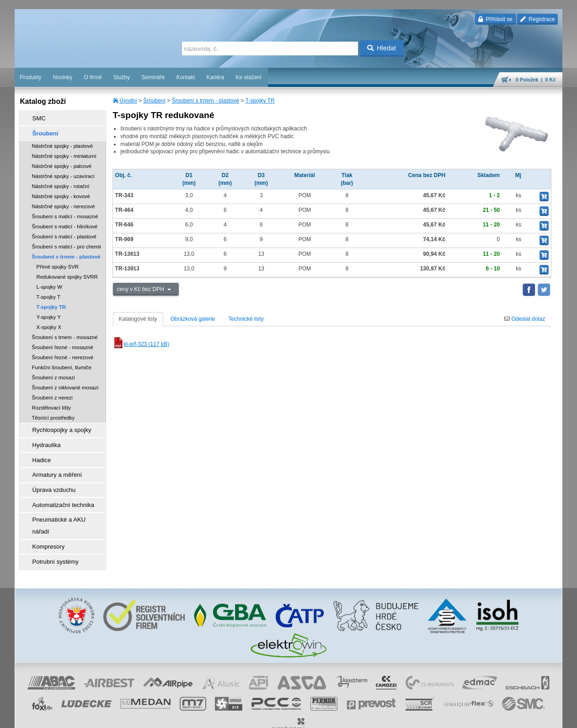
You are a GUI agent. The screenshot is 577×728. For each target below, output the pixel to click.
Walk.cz (73, 717)
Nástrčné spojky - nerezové (64, 202)
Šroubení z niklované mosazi (65, 383)
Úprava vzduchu (49, 476)
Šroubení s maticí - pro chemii (67, 243)
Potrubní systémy (51, 528)
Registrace (537, 19)
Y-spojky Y (49, 313)
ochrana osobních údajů (311, 717)
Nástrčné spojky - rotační (61, 182)
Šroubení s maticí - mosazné (65, 212)
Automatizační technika (58, 489)
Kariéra (216, 77)
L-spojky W (49, 283)
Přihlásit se (495, 19)
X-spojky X (49, 323)
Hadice (38, 451)
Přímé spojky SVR (58, 263)
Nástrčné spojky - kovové (61, 192)
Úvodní (128, 101)
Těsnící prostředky (53, 414)
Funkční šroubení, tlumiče (62, 363)
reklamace (355, 717)
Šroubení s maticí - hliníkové (65, 222)
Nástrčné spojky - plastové (63, 142)
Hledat (382, 48)
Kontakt (186, 77)
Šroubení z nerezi (52, 394)
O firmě (93, 77)
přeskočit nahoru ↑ (537, 717)
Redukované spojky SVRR (67, 273)
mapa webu (468, 717)
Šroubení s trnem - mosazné (65, 333)
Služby (122, 77)
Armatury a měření (52, 464)
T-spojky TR (260, 101)
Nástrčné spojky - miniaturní (64, 152)
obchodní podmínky (257, 717)
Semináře (153, 77)
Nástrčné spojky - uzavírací (63, 172)
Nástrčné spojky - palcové (62, 162)
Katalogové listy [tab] (138, 319)
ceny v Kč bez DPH (142, 289)
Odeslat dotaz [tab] (525, 319)
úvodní (443, 717)
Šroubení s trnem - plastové (206, 101)
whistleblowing (388, 717)
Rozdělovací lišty (51, 404)
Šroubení (154, 101)
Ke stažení (248, 77)
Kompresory (44, 515)
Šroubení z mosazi (53, 373)
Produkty (30, 77)
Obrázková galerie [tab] (193, 319)
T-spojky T (48, 293)
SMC (35, 118)
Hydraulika (42, 438)
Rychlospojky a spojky (56, 425)
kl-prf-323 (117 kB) (141, 344)
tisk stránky (499, 717)
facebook (420, 717)
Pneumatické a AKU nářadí (62, 502)
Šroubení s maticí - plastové (64, 232)
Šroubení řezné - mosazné (63, 343)
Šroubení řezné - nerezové (63, 353)
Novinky (63, 77)
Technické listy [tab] (246, 319)
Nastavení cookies (209, 717)
